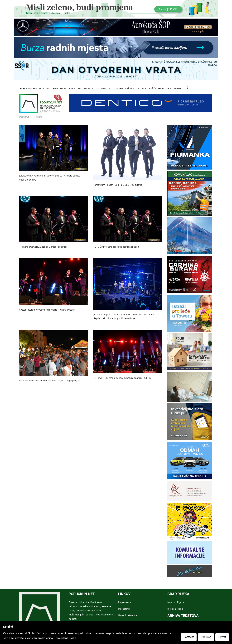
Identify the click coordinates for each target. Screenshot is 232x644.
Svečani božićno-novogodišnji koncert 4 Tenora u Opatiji (47, 310)
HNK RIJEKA (75, 89)
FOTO (111, 89)
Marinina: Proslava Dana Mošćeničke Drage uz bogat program (50, 381)
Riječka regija (175, 609)
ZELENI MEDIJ (165, 89)
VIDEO (120, 89)
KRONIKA (89, 89)
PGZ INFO (142, 89)
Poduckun (24, 117)
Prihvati (222, 637)
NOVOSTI (44, 89)
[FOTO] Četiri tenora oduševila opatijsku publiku (116, 247)
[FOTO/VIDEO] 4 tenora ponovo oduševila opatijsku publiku (122, 378)
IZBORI (54, 89)
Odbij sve (206, 637)
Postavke (189, 637)
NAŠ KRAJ (130, 89)
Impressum (125, 602)
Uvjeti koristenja (128, 615)
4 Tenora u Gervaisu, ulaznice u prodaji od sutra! (43, 247)
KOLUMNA (101, 89)
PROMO (178, 89)
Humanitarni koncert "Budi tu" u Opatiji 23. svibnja (118, 185)
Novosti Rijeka (176, 602)
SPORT (63, 89)
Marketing (124, 609)
